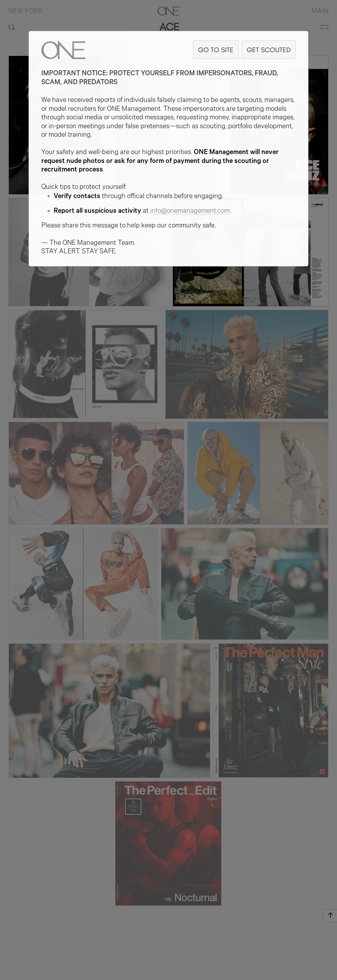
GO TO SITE (216, 50)
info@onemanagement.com (191, 212)
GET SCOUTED (269, 50)
